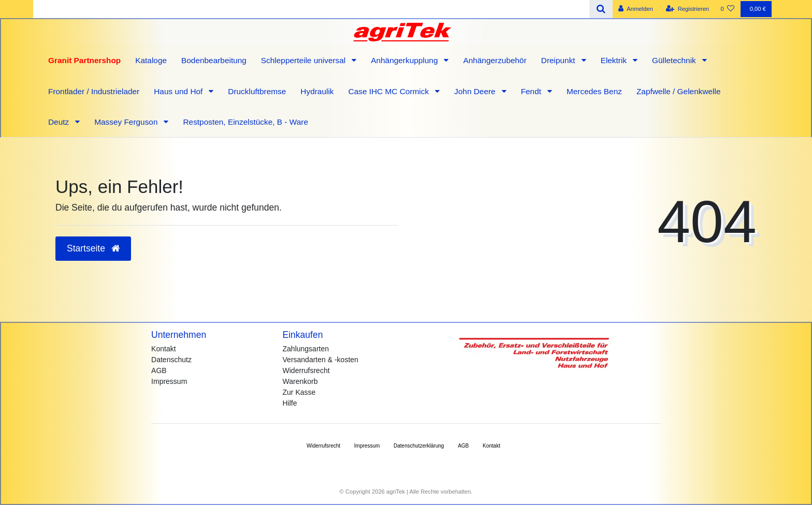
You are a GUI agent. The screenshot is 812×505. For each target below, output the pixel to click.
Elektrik (615, 60)
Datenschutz (171, 360)
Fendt (532, 91)
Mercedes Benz (594, 91)
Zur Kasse (299, 392)
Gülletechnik (675, 60)
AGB (159, 370)
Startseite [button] (93, 248)
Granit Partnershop (84, 60)
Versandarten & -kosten (321, 360)
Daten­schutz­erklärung (419, 446)
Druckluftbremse (257, 91)
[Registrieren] (687, 9)
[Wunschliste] (727, 9)
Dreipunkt (559, 60)
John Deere (476, 91)
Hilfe (290, 403)
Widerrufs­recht (323, 446)
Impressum (169, 381)
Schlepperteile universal (304, 60)
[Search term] (311, 9)
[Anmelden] (636, 9)
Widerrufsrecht (306, 370)
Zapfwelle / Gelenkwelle (679, 91)
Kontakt (163, 349)
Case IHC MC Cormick (390, 91)
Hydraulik (317, 91)
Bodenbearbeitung (214, 60)
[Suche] (601, 9)
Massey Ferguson (127, 122)
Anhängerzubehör (495, 60)
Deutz (60, 122)
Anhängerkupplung (405, 60)
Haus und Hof (179, 91)
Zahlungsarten (306, 349)
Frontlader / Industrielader (94, 91)
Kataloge (151, 60)
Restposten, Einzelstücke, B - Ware (245, 122)
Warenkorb (300, 381)
